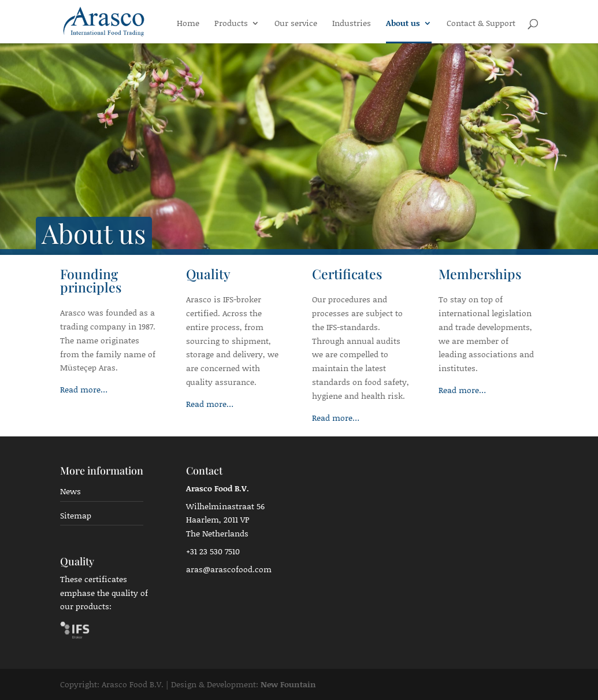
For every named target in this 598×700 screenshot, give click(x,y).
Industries (352, 24)
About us (403, 24)
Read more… (84, 389)
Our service (296, 24)
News (70, 491)
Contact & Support (481, 24)
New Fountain (288, 684)
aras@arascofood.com (229, 569)
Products (231, 24)
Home (188, 24)
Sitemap (76, 515)
